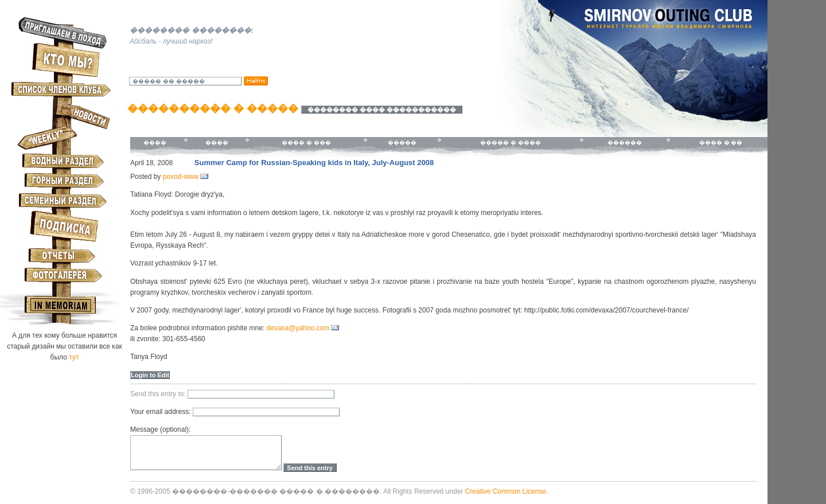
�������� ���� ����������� (382, 110)
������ (625, 142)
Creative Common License (506, 491)
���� (155, 142)
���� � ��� (306, 142)
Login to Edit (150, 375)
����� (402, 142)
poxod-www (181, 177)
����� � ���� (511, 142)
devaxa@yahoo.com (298, 328)
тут (74, 357)
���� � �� (721, 142)
